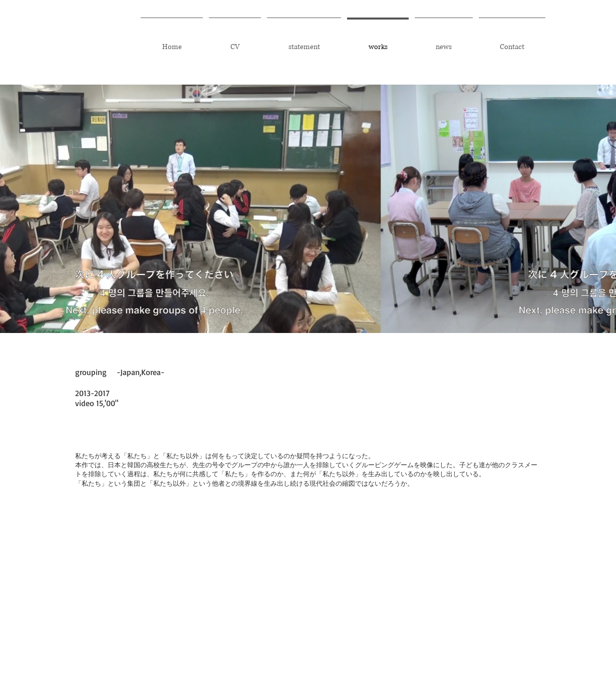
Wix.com (532, 617)
